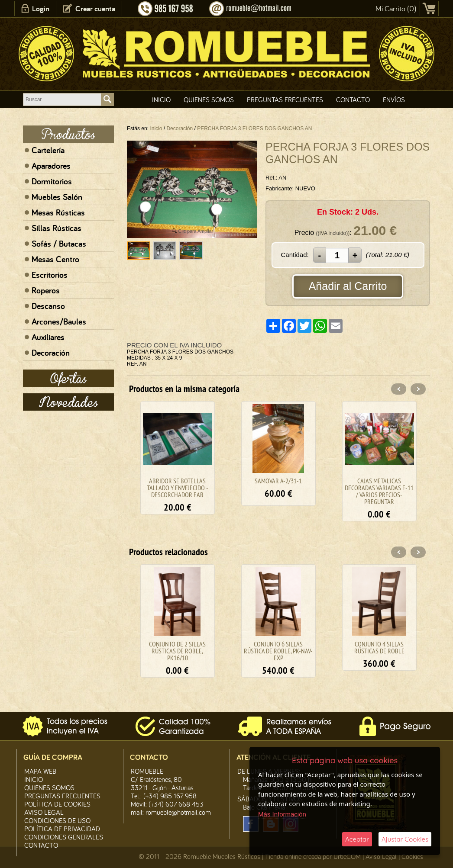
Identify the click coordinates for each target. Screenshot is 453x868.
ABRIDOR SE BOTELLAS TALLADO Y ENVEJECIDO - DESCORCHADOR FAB (178, 488)
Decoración (51, 353)
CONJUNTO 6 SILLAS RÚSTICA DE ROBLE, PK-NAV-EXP (278, 651)
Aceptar (357, 839)
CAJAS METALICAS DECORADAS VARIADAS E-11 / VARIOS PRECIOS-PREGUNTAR (379, 491)
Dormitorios (52, 181)
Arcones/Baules (59, 321)
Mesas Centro (55, 259)
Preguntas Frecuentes (285, 100)
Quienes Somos (209, 100)
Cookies (412, 856)
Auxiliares (48, 337)
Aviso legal (44, 812)
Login (41, 8)
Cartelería (48, 150)
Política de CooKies (57, 804)
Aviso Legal (381, 856)
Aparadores (51, 166)
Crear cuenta (95, 8)
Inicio (161, 100)
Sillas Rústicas (57, 228)
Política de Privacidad (62, 829)
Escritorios (50, 275)
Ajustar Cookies (405, 839)
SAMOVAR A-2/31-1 (278, 481)
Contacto (353, 100)
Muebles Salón (57, 197)
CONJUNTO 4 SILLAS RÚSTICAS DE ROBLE (379, 647)
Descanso (48, 306)
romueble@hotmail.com (178, 812)
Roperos (46, 290)
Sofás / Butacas (59, 244)
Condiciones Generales (64, 837)
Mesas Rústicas (58, 212)
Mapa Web (40, 771)
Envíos (394, 100)
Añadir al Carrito (348, 286)
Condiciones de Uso (57, 820)
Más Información (282, 814)
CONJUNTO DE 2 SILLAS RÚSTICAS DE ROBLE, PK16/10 (177, 651)
